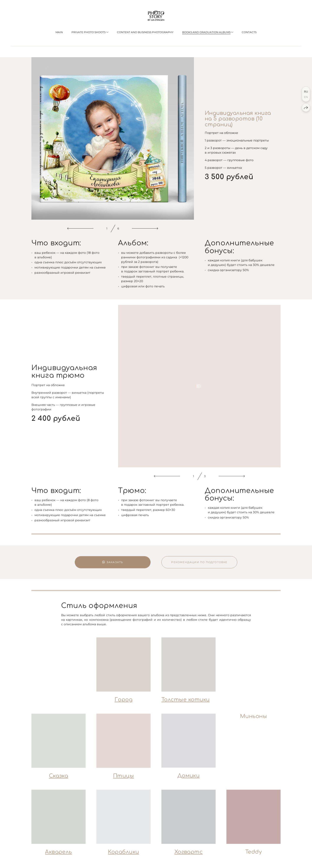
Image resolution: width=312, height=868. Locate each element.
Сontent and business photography (145, 32)
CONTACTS (249, 32)
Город (123, 705)
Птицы (123, 781)
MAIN (59, 32)
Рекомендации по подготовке (199, 567)
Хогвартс (189, 857)
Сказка (59, 781)
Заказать (113, 567)
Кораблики (123, 857)
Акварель (58, 857)
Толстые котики (186, 704)
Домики (189, 781)
